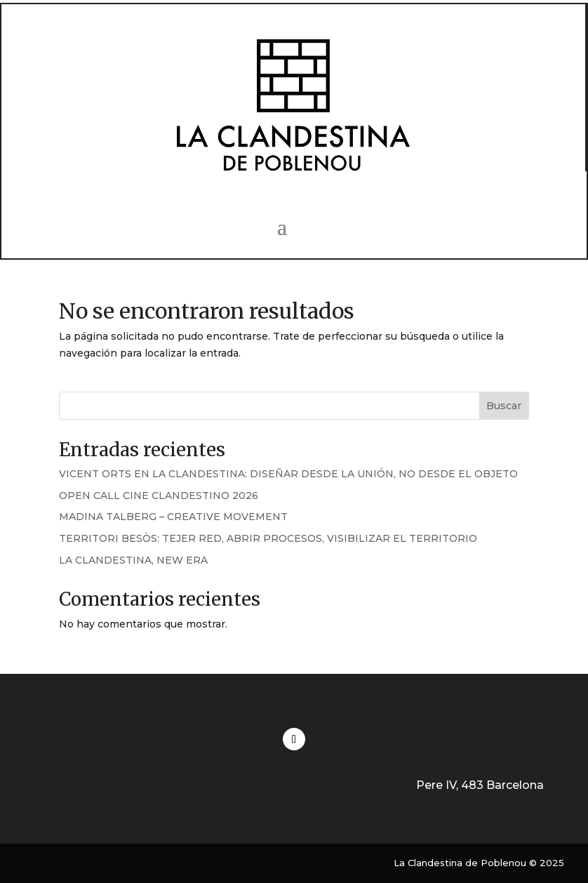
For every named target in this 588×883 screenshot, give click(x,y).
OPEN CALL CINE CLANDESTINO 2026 (159, 496)
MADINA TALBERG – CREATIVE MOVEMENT (173, 517)
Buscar (504, 406)
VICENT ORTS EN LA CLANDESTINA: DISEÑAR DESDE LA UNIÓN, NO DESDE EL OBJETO (288, 474)
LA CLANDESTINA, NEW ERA (133, 560)
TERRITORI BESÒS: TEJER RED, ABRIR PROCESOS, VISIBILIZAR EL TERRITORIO (268, 538)
